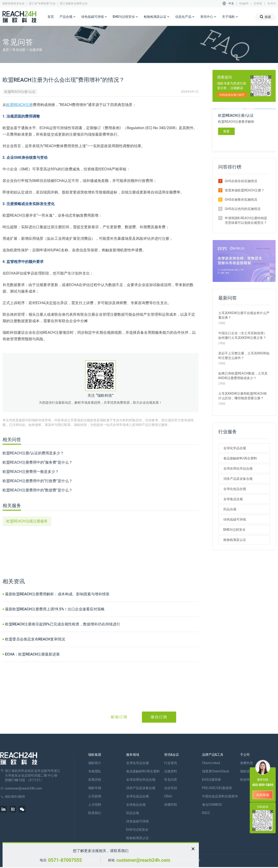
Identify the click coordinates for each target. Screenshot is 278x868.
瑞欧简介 (95, 763)
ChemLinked (211, 763)
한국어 (272, 3)
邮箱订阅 (119, 717)
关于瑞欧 (230, 17)
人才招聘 (95, 805)
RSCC (206, 813)
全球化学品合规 (235, 448)
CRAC (168, 796)
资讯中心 (208, 17)
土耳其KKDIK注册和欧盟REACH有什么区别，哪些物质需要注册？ (243, 396)
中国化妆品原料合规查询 (220, 796)
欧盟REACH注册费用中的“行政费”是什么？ (38, 481)
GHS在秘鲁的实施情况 (241, 200)
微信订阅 (159, 717)
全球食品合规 (233, 499)
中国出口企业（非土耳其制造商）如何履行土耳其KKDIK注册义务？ (243, 335)
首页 (51, 17)
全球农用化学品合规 (238, 468)
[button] (268, 278)
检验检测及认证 (157, 17)
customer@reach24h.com (143, 860)
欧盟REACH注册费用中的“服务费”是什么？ (38, 462)
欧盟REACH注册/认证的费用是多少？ (33, 453)
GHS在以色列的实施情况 (243, 209)
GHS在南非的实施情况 (241, 181)
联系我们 (95, 813)
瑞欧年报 (95, 788)
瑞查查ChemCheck (216, 771)
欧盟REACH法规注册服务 (27, 521)
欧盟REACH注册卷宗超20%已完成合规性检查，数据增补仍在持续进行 (63, 624)
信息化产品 (185, 17)
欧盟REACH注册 (20, 105)
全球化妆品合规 (235, 489)
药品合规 (230, 509)
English (244, 3)
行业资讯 (171, 763)
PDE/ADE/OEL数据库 (217, 788)
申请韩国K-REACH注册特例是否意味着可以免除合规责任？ (246, 220)
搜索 (265, 17)
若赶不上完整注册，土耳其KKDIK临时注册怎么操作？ (244, 356)
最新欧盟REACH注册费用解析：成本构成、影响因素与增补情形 (57, 594)
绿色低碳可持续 (94, 17)
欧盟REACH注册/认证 (20, 92)
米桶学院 (171, 805)
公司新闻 (95, 796)
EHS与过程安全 (125, 17)
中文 (231, 3)
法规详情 (36, 50)
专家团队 (95, 771)
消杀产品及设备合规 (238, 479)
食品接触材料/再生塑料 (240, 458)
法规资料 (171, 771)
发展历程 (95, 780)
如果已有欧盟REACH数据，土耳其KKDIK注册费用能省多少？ (243, 376)
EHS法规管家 (212, 780)
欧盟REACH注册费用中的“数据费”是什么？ (38, 490)
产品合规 (68, 17)
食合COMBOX (212, 805)
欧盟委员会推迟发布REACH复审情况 (35, 639)
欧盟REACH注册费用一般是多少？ (31, 472)
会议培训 (171, 788)
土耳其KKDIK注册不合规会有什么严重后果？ (244, 315)
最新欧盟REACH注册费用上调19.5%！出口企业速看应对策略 (55, 609)
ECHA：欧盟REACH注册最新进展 (33, 654)
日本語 (258, 3)
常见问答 (19, 50)
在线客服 (263, 795)
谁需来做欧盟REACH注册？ (245, 190)
